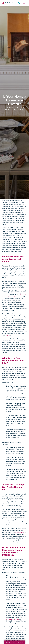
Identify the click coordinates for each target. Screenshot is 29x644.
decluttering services (12, 619)
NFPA (8, 336)
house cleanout (20, 532)
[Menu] (24, 3)
